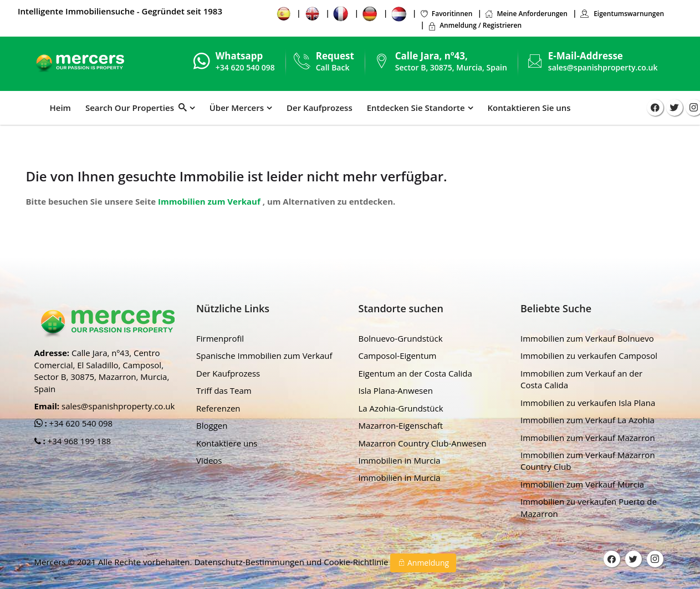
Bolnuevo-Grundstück (401, 338)
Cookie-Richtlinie (357, 562)
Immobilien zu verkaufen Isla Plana (588, 403)
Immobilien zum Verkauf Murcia (582, 484)
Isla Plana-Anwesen (396, 390)
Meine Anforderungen (526, 14)
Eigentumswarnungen (622, 14)
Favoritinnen (446, 14)
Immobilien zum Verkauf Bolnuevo (587, 338)
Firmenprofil (220, 338)
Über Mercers (237, 108)
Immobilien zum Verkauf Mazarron (588, 438)
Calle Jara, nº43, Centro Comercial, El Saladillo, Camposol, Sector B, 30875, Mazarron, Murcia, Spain (102, 370)
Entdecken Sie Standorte (416, 108)
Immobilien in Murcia (400, 460)
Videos (209, 460)
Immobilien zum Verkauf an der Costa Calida (581, 379)
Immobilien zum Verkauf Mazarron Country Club (588, 461)
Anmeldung (423, 563)
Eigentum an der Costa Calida (415, 373)
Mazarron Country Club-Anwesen (423, 443)
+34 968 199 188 (78, 441)
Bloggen (212, 425)
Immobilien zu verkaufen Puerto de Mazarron (589, 507)
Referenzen (218, 408)
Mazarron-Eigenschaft (401, 425)
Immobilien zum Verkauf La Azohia (587, 420)
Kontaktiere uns (227, 443)
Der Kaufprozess (320, 108)
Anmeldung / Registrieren (474, 25)
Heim (60, 108)
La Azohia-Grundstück (401, 408)
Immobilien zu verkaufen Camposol (589, 356)
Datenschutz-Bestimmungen (250, 562)
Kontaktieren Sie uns (529, 108)
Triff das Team (224, 390)
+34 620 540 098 (80, 423)
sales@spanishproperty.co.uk (603, 67)
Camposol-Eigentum (398, 356)
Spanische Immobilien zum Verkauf (264, 356)
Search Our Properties (136, 108)
